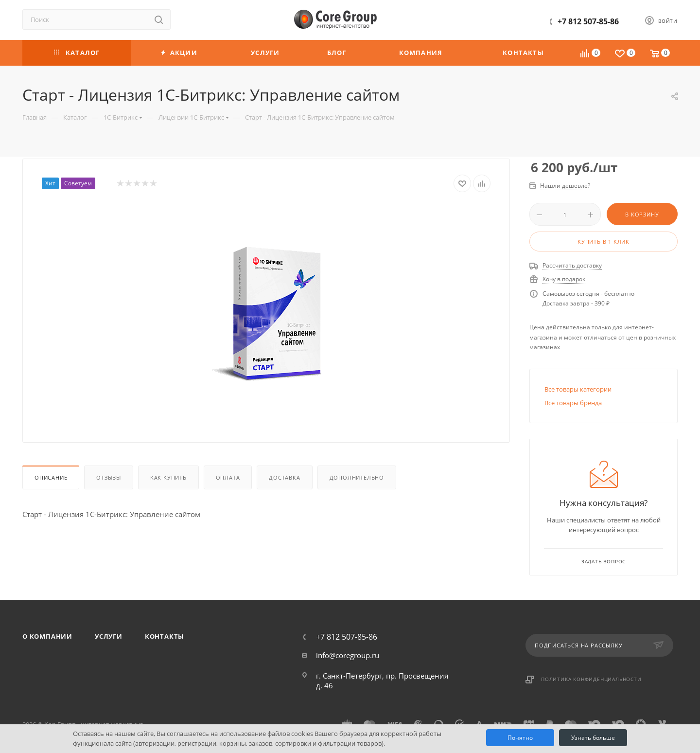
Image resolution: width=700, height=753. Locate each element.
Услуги (109, 636)
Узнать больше (593, 738)
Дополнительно (357, 477)
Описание (51, 477)
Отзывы (109, 477)
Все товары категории (578, 389)
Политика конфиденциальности (591, 679)
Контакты (165, 636)
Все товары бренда (573, 403)
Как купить (168, 477)
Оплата (228, 477)
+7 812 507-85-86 (588, 21)
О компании (47, 636)
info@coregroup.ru (348, 655)
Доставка (284, 477)
